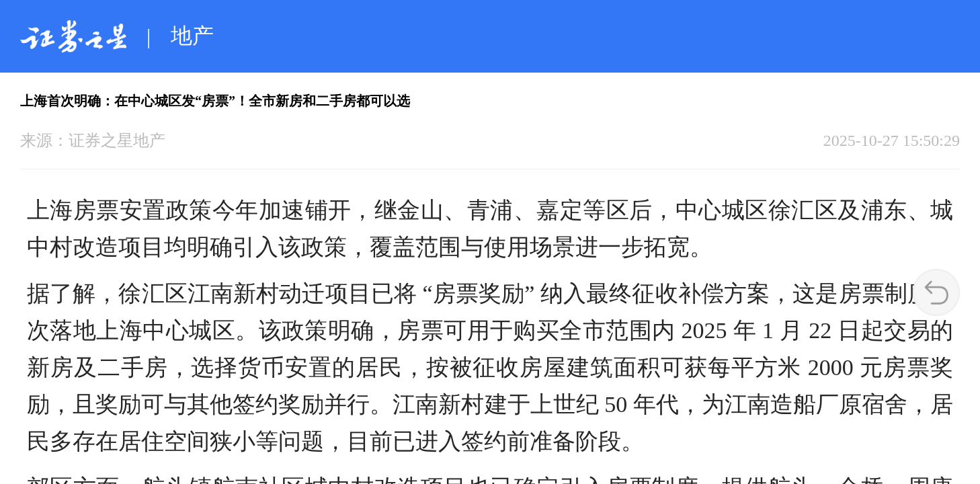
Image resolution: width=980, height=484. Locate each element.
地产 (192, 36)
